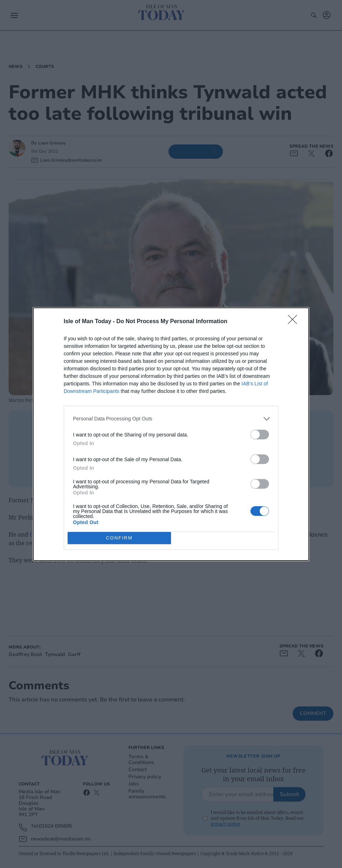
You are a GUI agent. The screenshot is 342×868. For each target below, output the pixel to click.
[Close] (295, 322)
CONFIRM (119, 537)
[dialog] (171, 434)
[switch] (260, 435)
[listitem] (171, 419)
